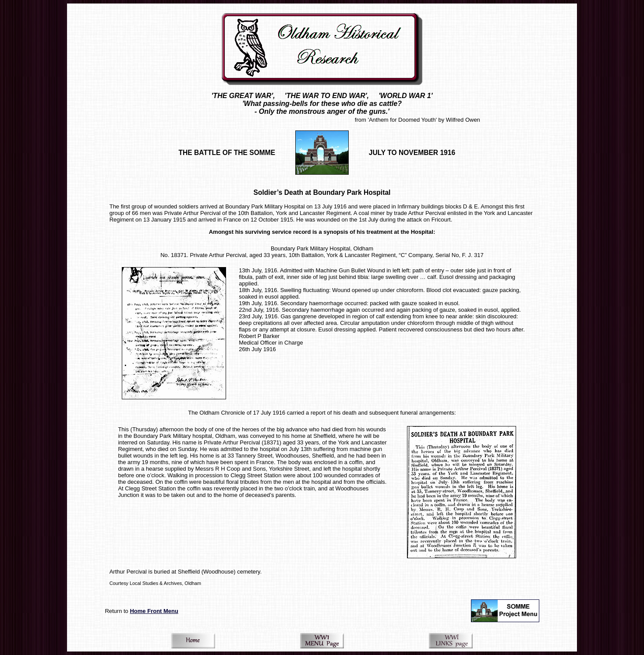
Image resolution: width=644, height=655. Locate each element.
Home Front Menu (154, 611)
